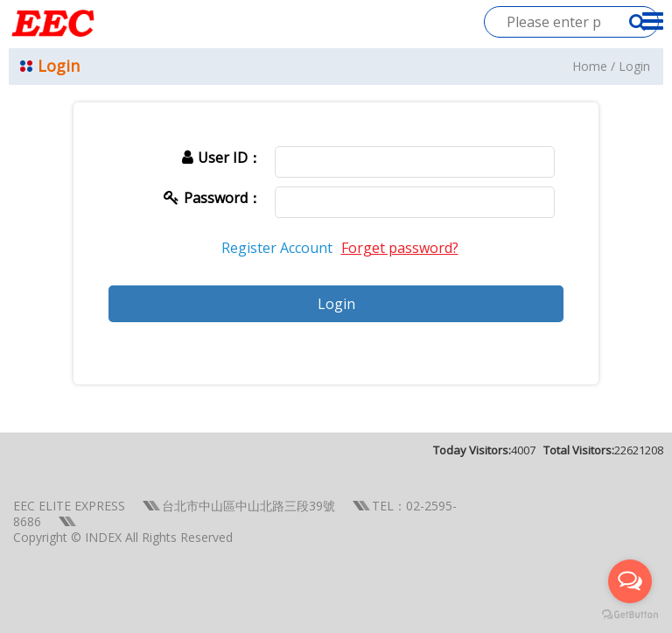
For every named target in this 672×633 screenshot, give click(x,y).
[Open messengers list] (630, 581)
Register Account (277, 248)
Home (590, 66)
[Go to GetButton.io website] (630, 615)
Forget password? (400, 248)
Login (634, 66)
